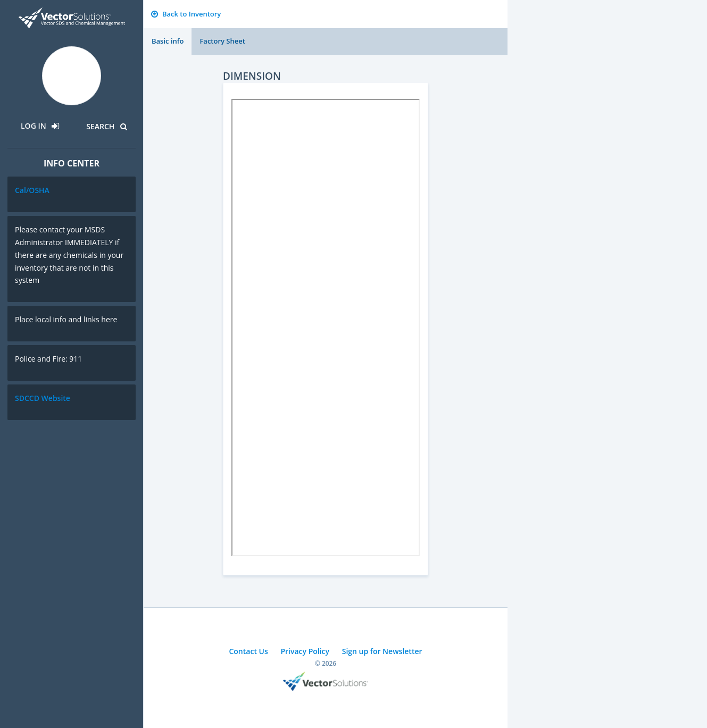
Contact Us (248, 651)
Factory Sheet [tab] (222, 41)
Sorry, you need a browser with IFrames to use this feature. (326, 328)
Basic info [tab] (168, 41)
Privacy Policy (305, 651)
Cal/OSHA (32, 190)
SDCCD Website (43, 398)
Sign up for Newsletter (382, 651)
